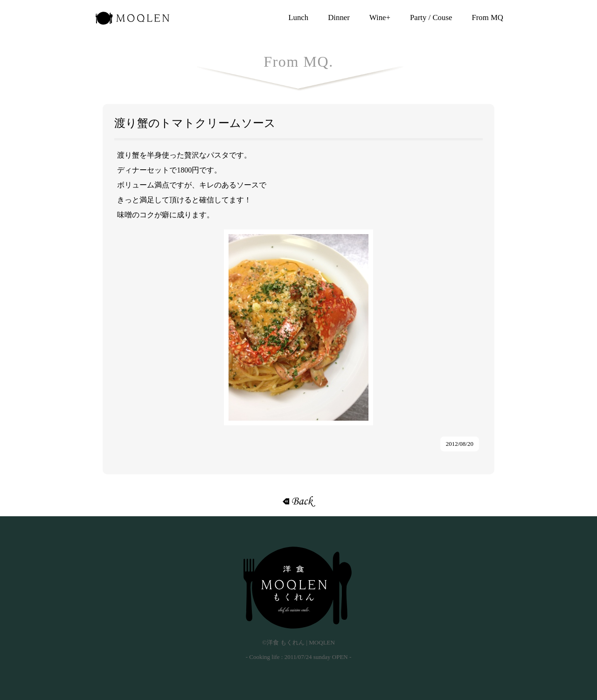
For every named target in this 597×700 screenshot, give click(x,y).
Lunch (298, 17)
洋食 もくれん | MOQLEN (132, 21)
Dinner (339, 17)
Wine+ (380, 17)
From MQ (487, 17)
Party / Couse (431, 17)
